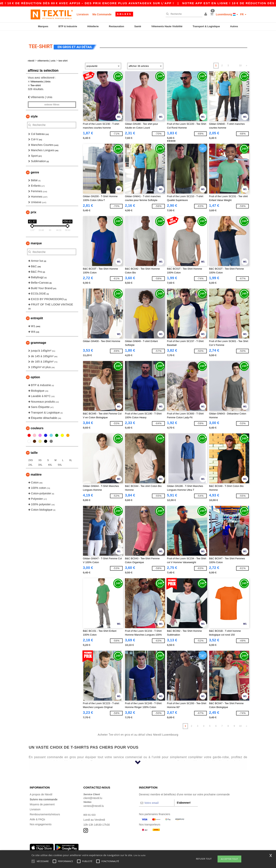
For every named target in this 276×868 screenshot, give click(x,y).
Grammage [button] (38, 337)
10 (240, 60)
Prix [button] (33, 207)
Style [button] (34, 111)
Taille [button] (34, 447)
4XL (50, 459)
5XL (60, 459)
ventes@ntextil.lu (94, 800)
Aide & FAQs (37, 814)
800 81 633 (90, 809)
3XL (40, 459)
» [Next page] (247, 60)
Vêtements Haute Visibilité (167, 26)
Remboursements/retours (45, 809)
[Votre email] (157, 797)
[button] (206, 14)
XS (40, 455)
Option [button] (35, 372)
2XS (31, 455)
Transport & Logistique (206, 26)
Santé (138, 26)
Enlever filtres (52, 99)
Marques (43, 26)
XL (71, 455)
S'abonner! (184, 797)
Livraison (83, 14)
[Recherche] (183, 14)
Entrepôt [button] (37, 313)
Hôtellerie (93, 26)
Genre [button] (35, 167)
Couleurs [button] (37, 422)
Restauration (116, 26)
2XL (30, 459)
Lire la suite (140, 855)
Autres (234, 26)
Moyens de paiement (42, 799)
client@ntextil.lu (93, 793)
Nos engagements (41, 819)
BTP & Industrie (68, 26)
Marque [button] (36, 238)
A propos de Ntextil (41, 789)
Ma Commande (102, 14)
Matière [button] (36, 469)
